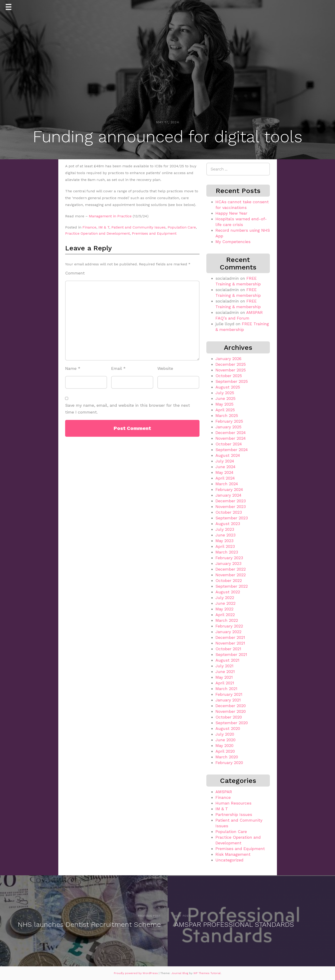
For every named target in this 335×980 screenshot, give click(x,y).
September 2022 (232, 586)
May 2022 (224, 609)
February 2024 (229, 489)
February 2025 (229, 421)
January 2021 (228, 700)
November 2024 (231, 438)
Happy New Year (231, 213)
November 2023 (231, 507)
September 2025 (232, 381)
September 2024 (232, 450)
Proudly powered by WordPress (136, 973)
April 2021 (225, 683)
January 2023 (228, 563)
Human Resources (233, 803)
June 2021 (225, 672)
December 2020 (231, 706)
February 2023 (229, 558)
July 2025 (225, 393)
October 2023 (229, 512)
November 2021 (230, 643)
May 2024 (224, 472)
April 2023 (225, 546)
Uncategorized (229, 860)
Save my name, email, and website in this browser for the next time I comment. (128, 409)
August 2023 (228, 524)
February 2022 (229, 626)
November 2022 (231, 575)
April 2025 (225, 410)
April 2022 (225, 615)
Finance (89, 227)
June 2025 (225, 398)
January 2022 (228, 632)
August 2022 (228, 592)
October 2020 (229, 717)
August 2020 (228, 728)
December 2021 (230, 637)
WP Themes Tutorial (207, 973)
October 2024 (229, 444)
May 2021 (224, 677)
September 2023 (232, 518)
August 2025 (228, 387)
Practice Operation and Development (97, 233)
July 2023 (225, 529)
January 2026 (228, 359)
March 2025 (227, 415)
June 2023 (225, 535)
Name (73, 368)
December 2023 (231, 501)
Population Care (182, 227)
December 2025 (231, 364)
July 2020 (225, 734)
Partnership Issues (234, 814)
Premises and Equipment (154, 233)
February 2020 (229, 763)
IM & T (104, 227)
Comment (75, 273)
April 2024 (225, 478)
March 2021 (226, 689)
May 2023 (224, 541)
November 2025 (231, 370)
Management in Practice (110, 216)
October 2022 (229, 580)
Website (165, 368)
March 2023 (227, 552)
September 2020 (232, 723)
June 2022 (225, 603)
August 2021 (227, 660)
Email (118, 368)
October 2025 (229, 376)
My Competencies (233, 242)
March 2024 (227, 484)
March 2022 (227, 620)
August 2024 (228, 455)
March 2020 (227, 757)
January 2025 (228, 427)
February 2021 (229, 694)
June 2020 (225, 740)
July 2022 (225, 598)
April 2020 (225, 751)
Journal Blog (180, 973)
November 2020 (231, 711)
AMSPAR (224, 792)
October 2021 (228, 649)
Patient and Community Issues (138, 227)
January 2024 (228, 495)
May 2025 (224, 404)
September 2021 (231, 654)
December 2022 (231, 569)
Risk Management (233, 854)
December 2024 (231, 433)
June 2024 (225, 467)
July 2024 (225, 461)
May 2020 (224, 745)
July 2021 (224, 666)
